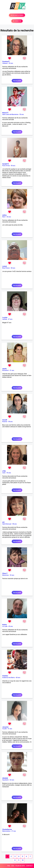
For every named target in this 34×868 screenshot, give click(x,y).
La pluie (5, 317)
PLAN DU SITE (20, 866)
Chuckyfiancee (7, 829)
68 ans (18, 678)
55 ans (9, 473)
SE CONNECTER (17, 21)
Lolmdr (5, 266)
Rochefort (5, 370)
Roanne (5, 422)
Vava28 (5, 420)
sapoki (4, 369)
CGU (13, 866)
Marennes (5, 575)
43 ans (9, 217)
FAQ (9, 866)
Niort (4, 217)
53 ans (12, 575)
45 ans (11, 63)
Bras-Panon (6, 268)
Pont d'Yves (6, 166)
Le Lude (5, 626)
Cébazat (5, 63)
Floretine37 (6, 62)
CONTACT (29, 866)
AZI (3, 522)
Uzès (4, 473)
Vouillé (4, 729)
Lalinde (5, 319)
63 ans (12, 780)
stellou (4, 215)
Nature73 (5, 113)
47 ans (10, 319)
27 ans (14, 831)
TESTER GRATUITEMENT (17, 15)
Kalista (4, 625)
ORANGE (5, 778)
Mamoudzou (6, 831)
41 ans (10, 729)
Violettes (5, 676)
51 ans (12, 370)
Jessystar (5, 727)
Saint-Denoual (7, 524)
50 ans (22, 114)
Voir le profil (17, 81)
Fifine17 (5, 573)
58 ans (13, 166)
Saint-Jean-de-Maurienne (10, 114)
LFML (4, 471)
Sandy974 (5, 164)
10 (23, 860)
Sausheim (5, 780)
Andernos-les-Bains (9, 678)
